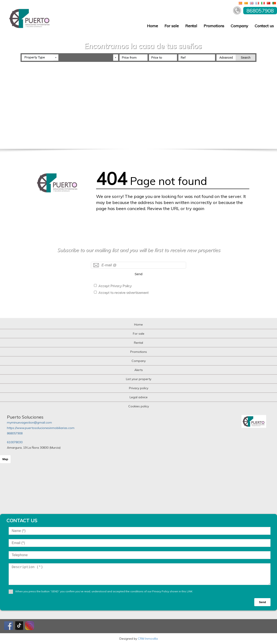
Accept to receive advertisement (123, 292)
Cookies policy (139, 406)
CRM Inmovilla (148, 639)
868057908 (15, 433)
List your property (139, 379)
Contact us (264, 26)
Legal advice (139, 397)
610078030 (15, 442)
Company (239, 26)
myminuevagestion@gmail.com (29, 422)
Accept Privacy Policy (115, 286)
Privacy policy (139, 388)
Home (152, 26)
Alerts (139, 370)
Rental (191, 26)
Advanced (226, 58)
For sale (172, 26)
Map (5, 459)
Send (138, 274)
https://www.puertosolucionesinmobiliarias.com (41, 428)
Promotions (214, 26)
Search (246, 58)
